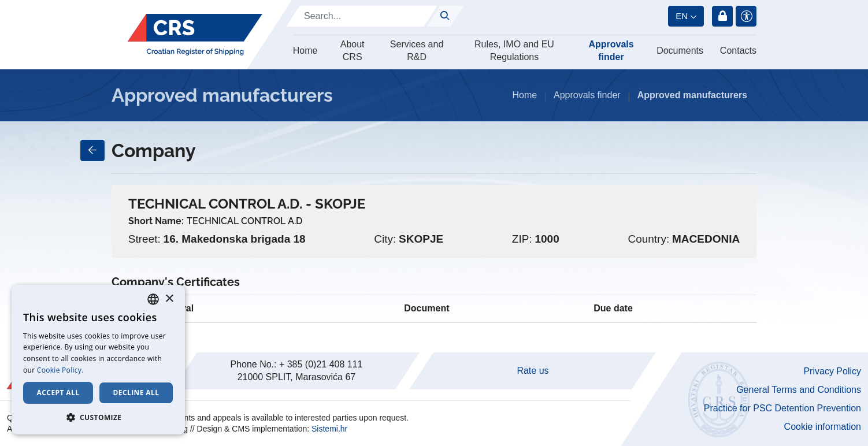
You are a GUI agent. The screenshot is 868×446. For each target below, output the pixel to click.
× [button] (169, 299)
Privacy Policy (832, 371)
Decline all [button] (136, 393)
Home (305, 51)
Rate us (533, 371)
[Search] (362, 16)
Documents (680, 51)
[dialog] (98, 360)
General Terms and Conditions (799, 390)
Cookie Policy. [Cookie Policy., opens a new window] (60, 370)
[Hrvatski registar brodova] (195, 35)
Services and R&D (417, 51)
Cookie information (823, 427)
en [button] (682, 16)
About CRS (353, 51)
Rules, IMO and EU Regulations (514, 51)
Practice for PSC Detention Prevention (782, 408)
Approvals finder (611, 51)
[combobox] (153, 299)
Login (722, 16)
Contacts (738, 51)
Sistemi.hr (329, 429)
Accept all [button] (58, 393)
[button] (98, 417)
